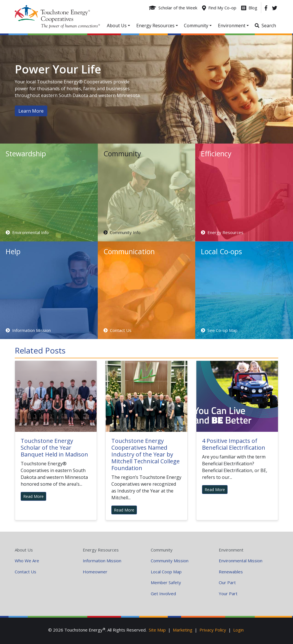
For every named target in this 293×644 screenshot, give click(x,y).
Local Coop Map (166, 572)
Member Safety (166, 582)
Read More (33, 496)
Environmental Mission (241, 561)
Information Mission (102, 561)
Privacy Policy (213, 630)
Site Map (157, 630)
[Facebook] (266, 8)
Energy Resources (101, 550)
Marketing (183, 630)
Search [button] (269, 26)
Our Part (227, 582)
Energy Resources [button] (155, 26)
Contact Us (26, 572)
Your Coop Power (57, 17)
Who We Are (27, 561)
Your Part (228, 594)
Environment (231, 550)
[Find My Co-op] (219, 8)
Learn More (31, 111)
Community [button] (196, 26)
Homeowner (95, 572)
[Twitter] (275, 8)
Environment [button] (232, 26)
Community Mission (170, 561)
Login (238, 630)
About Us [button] (117, 26)
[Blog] (249, 8)
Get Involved (163, 594)
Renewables (231, 572)
